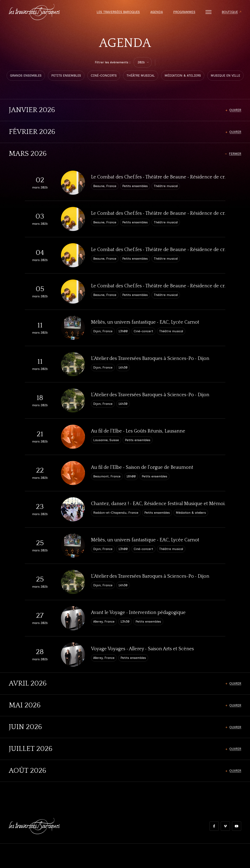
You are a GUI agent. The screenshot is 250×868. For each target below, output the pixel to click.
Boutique (230, 12)
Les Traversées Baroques (118, 12)
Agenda (157, 12)
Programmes (184, 12)
